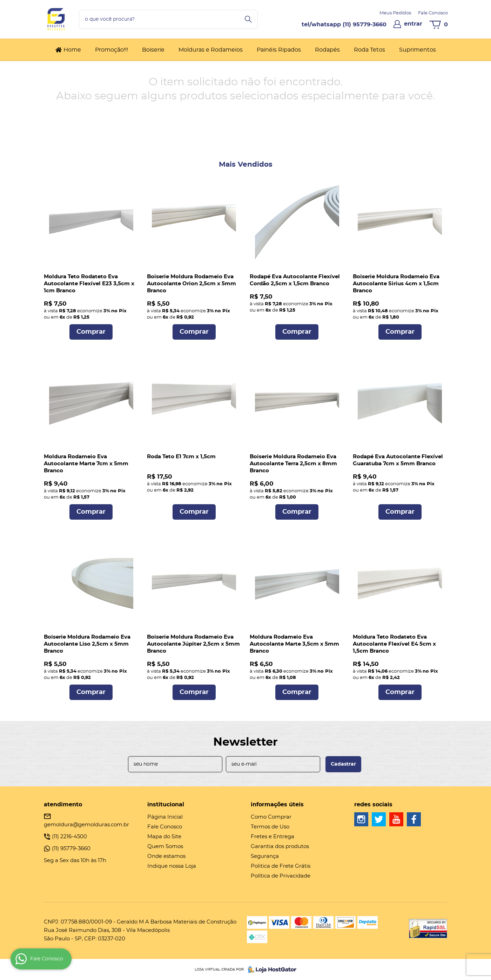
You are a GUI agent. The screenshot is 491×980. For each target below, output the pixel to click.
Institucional (166, 805)
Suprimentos (418, 50)
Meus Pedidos (395, 13)
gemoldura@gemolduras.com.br (86, 825)
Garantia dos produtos (280, 846)
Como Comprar (271, 817)
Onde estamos (166, 856)
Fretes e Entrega (273, 837)
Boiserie (153, 50)
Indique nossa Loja (172, 866)
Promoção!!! (112, 50)
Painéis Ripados (279, 50)
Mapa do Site (164, 837)
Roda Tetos (369, 50)
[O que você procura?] (248, 19)
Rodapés (327, 50)
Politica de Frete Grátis (281, 866)
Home (72, 50)
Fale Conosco (433, 13)
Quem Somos (165, 846)
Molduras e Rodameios (211, 50)
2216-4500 (69, 837)
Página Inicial (165, 817)
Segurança (265, 856)
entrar (413, 24)
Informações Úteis (277, 805)
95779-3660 (365, 25)
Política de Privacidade (281, 876)
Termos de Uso (270, 827)
